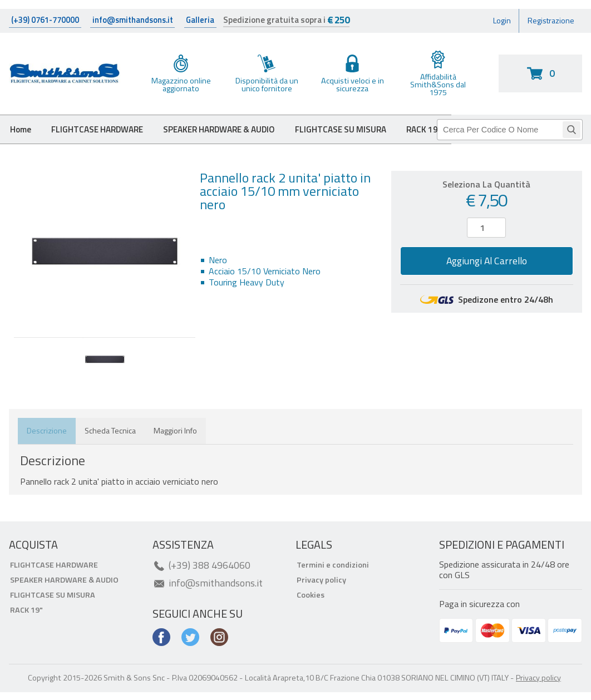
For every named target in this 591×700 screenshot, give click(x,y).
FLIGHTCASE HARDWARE (105, 138)
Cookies (311, 605)
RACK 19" (26, 620)
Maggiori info (175, 441)
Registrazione (547, 24)
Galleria (209, 24)
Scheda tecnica (110, 441)
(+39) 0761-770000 (47, 24)
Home (23, 138)
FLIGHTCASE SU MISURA (368, 138)
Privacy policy (321, 590)
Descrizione (47, 441)
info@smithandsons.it (139, 24)
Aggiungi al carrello (487, 271)
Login (491, 24)
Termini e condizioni (333, 575)
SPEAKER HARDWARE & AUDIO (237, 138)
